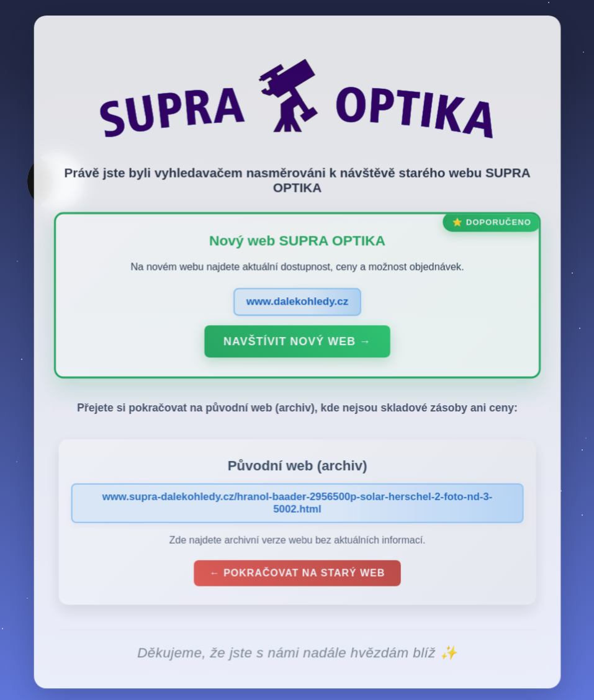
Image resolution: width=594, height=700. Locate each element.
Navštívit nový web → (297, 345)
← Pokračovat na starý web (297, 576)
